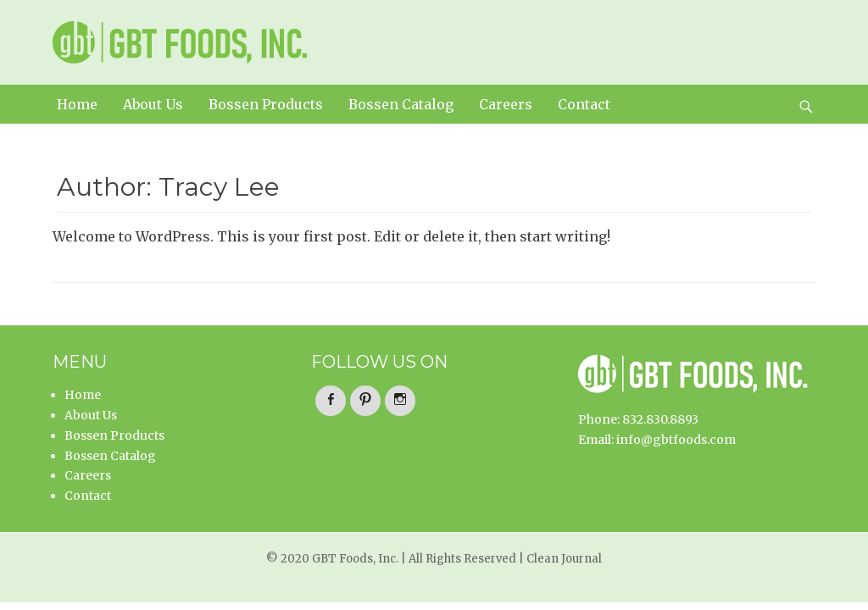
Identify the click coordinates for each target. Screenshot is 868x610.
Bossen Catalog (401, 104)
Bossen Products (266, 104)
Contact (584, 104)
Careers (506, 104)
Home (77, 104)
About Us (153, 104)
